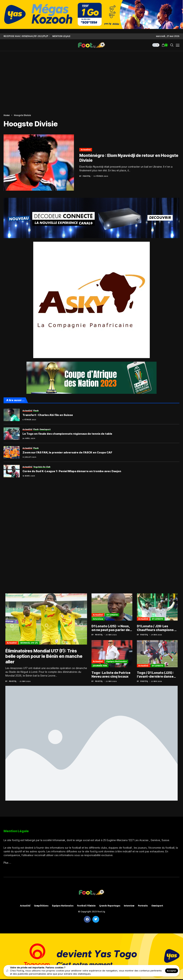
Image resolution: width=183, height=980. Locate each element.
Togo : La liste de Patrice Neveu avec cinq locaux (111, 675)
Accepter (172, 971)
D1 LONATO (112, 615)
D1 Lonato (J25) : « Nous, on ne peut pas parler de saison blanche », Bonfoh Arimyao (112, 628)
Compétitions (41, 906)
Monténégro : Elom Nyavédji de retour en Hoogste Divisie (129, 158)
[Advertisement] (91, 78)
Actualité (86, 149)
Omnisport (157, 906)
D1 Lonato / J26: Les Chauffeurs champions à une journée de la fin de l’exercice (157, 628)
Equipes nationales (117, 661)
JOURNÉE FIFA (100, 666)
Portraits (143, 906)
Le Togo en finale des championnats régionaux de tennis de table (67, 434)
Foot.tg (86, 176)
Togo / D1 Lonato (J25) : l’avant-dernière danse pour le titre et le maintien (155, 675)
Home (7, 115)
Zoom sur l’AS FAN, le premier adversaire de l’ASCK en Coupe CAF (67, 453)
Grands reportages (110, 906)
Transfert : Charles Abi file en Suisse (48, 415)
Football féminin (86, 906)
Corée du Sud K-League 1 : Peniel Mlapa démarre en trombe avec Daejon (72, 471)
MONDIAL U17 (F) (29, 643)
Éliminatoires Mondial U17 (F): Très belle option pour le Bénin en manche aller (44, 657)
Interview (98, 619)
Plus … (7, 863)
